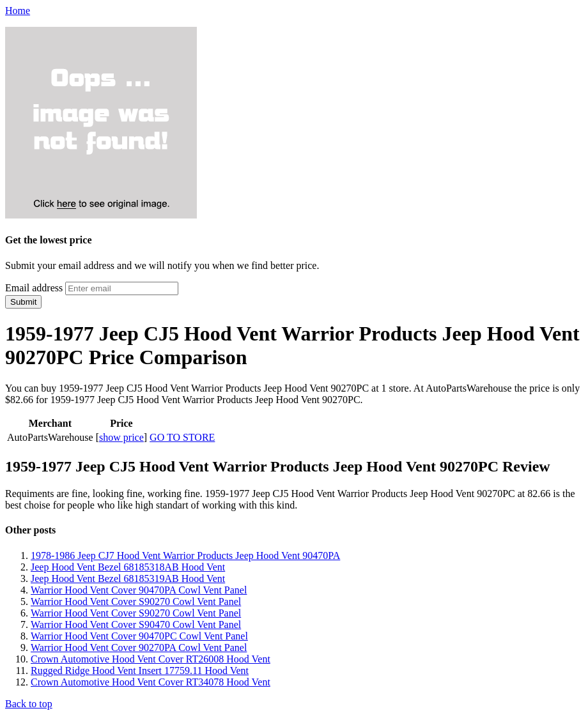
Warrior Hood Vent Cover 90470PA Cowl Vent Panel (139, 590)
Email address (34, 288)
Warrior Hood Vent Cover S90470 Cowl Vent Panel (136, 624)
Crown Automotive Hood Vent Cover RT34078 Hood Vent (151, 682)
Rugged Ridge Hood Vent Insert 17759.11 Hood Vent (140, 670)
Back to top (29, 704)
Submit (23, 302)
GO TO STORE (182, 437)
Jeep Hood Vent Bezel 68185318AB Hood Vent (128, 567)
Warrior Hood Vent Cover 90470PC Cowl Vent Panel (139, 636)
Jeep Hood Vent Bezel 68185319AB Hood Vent (128, 578)
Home (18, 11)
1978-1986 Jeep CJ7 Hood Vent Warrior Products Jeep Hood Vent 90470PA (185, 555)
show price (121, 437)
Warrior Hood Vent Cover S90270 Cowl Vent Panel (136, 601)
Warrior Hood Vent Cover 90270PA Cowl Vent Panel (139, 647)
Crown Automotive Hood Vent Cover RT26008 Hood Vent (151, 659)
